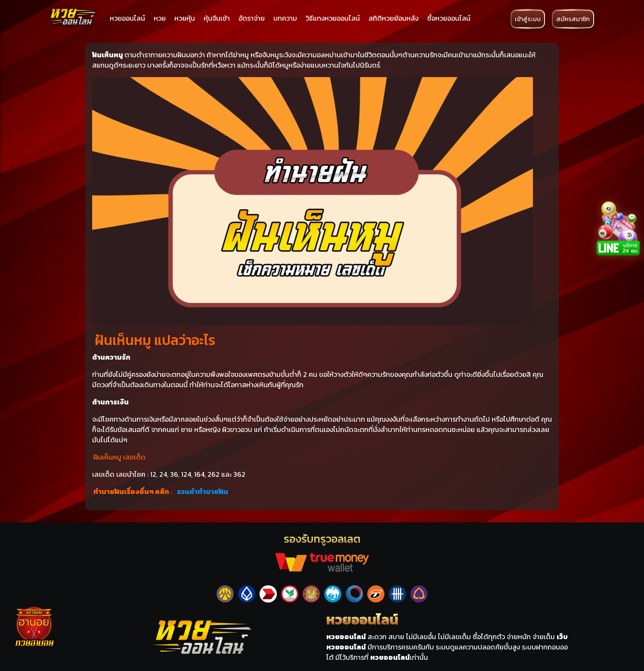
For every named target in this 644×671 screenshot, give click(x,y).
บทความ (285, 18)
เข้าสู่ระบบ (528, 19)
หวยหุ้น (185, 18)
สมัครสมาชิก (573, 19)
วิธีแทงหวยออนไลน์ (333, 18)
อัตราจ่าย (252, 18)
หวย (160, 18)
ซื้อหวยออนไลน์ (449, 18)
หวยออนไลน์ (127, 18)
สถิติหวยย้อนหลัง (393, 18)
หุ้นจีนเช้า (217, 18)
